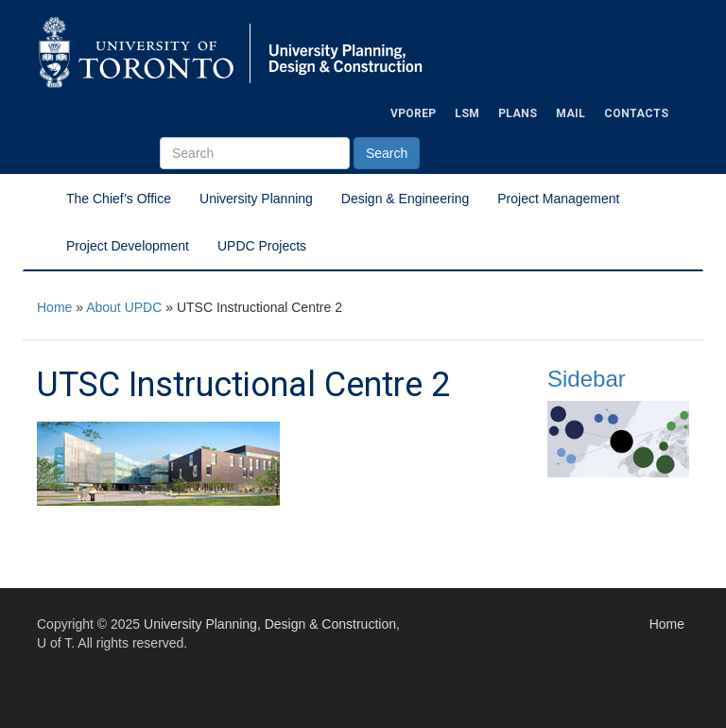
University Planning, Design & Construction (270, 624)
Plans (518, 113)
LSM (467, 113)
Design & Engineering (405, 199)
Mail (570, 113)
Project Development (128, 246)
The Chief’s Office (119, 199)
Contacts (636, 113)
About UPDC (124, 307)
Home (54, 307)
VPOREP (413, 113)
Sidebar (587, 379)
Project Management (558, 199)
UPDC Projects (262, 246)
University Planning (256, 199)
